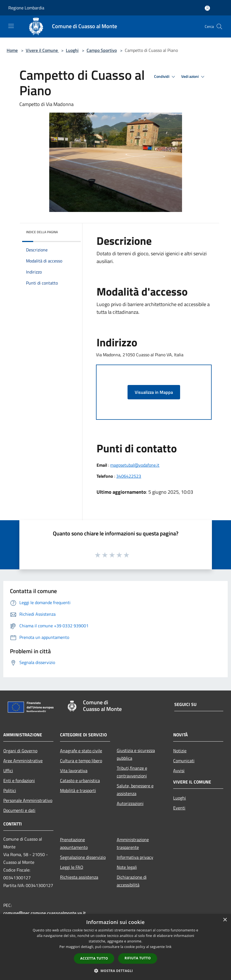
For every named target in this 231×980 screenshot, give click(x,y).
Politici (10, 790)
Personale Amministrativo (28, 800)
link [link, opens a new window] (169, 947)
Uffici (8, 771)
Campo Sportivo (102, 50)
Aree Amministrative (23, 761)
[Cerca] (219, 26)
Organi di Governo (20, 751)
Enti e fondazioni (19, 780)
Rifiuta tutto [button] (138, 958)
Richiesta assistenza (79, 877)
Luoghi (72, 50)
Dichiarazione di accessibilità (132, 881)
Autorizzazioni (130, 803)
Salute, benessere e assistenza (135, 790)
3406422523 (129, 476)
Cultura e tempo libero (81, 761)
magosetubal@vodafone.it (135, 465)
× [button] (225, 920)
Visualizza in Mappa (154, 392)
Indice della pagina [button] (42, 232)
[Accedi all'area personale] (207, 8)
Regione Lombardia (26, 8)
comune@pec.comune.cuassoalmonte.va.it (45, 913)
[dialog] (115, 947)
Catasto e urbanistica (80, 780)
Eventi (179, 808)
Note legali (127, 867)
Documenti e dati (19, 810)
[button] (116, 971)
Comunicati (184, 761)
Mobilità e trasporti (78, 790)
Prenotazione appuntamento (74, 843)
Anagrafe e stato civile (81, 751)
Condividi (165, 77)
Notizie (180, 751)
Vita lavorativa (74, 771)
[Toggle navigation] (11, 26)
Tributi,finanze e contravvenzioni (132, 772)
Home (12, 50)
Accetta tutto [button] (94, 958)
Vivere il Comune (42, 50)
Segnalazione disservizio (83, 857)
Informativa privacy (135, 857)
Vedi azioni (194, 77)
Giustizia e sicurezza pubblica (136, 754)
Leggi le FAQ (72, 867)
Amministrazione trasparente (133, 843)
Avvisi (179, 771)
